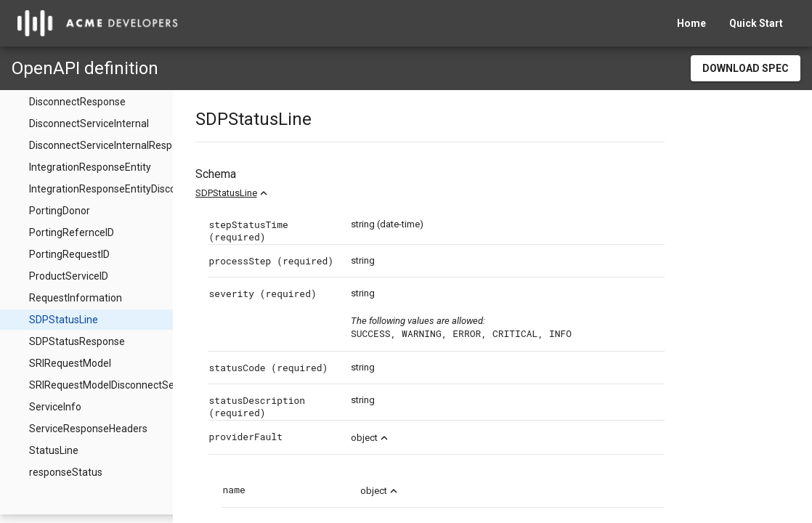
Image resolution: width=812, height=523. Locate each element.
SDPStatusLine (257, 193)
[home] (98, 23)
